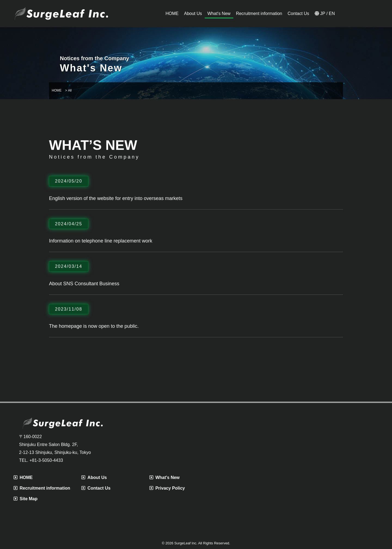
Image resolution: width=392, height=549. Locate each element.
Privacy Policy (167, 488)
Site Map (26, 499)
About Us (94, 477)
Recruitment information (42, 488)
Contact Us (96, 488)
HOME (23, 477)
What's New (165, 477)
